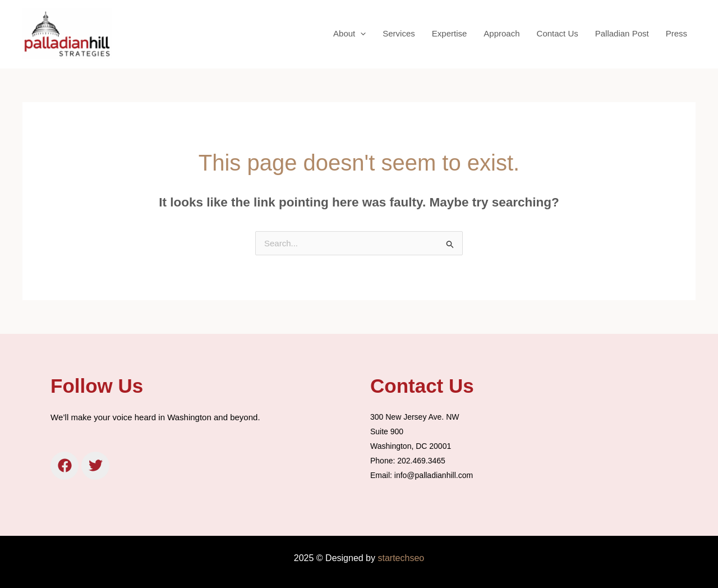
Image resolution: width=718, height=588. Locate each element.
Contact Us (558, 33)
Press (676, 33)
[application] (360, 34)
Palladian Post (622, 33)
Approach (501, 33)
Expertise (450, 33)
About (349, 34)
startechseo (401, 558)
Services (399, 33)
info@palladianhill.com (434, 475)
